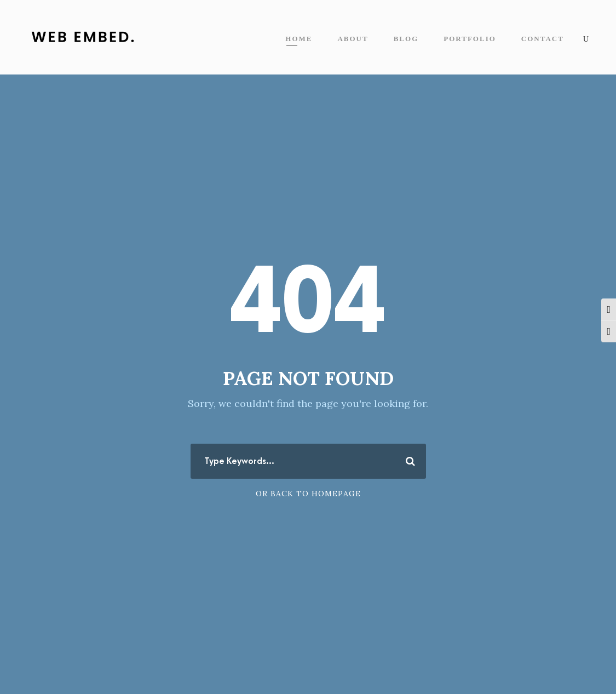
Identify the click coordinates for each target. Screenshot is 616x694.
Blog (406, 39)
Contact (543, 39)
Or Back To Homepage (308, 494)
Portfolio (470, 39)
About (353, 39)
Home (299, 39)
